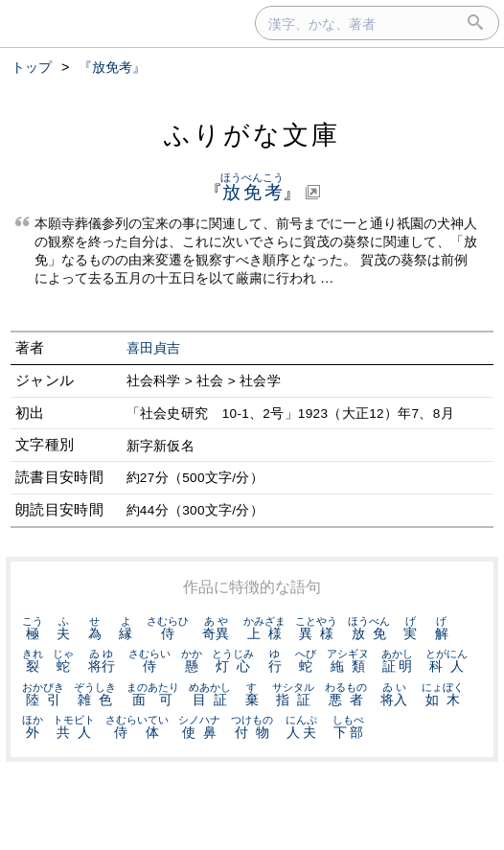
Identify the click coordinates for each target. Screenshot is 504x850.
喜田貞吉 (154, 348)
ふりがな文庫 (252, 135)
